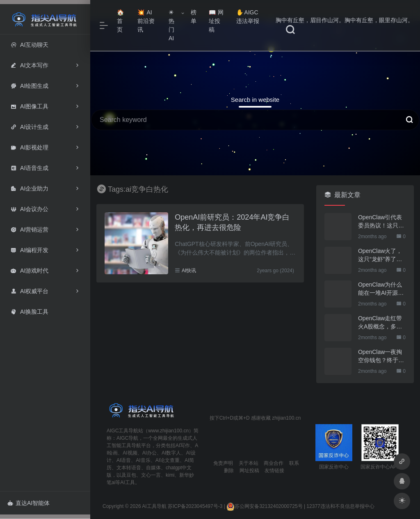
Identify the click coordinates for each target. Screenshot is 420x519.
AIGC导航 (127, 438)
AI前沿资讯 (146, 21)
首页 (120, 21)
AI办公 (150, 453)
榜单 (194, 17)
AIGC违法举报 (248, 17)
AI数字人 (171, 453)
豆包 (131, 475)
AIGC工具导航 (122, 431)
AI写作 (183, 446)
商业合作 (274, 463)
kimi (170, 475)
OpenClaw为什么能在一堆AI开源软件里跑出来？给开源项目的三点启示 (381, 289)
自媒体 (153, 468)
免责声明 (223, 463)
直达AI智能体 (29, 503)
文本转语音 (129, 468)
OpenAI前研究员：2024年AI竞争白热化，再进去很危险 (232, 223)
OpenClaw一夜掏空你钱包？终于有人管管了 (381, 356)
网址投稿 (216, 21)
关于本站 (249, 463)
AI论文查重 (168, 460)
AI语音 (124, 460)
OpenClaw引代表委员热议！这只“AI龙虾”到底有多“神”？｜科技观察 (382, 222)
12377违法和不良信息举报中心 (340, 506)
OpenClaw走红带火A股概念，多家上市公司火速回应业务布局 (381, 323)
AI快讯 (189, 271)
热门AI (171, 25)
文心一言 (151, 475)
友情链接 (274, 471)
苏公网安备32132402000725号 (264, 506)
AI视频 (130, 453)
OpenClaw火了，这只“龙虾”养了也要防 (380, 255)
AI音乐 (143, 460)
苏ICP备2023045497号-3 (195, 506)
